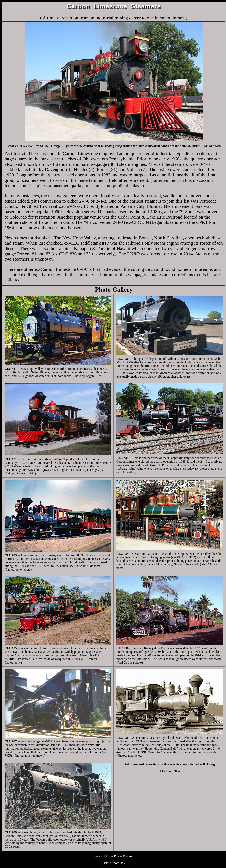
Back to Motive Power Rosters (113, 856)
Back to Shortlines (113, 863)
